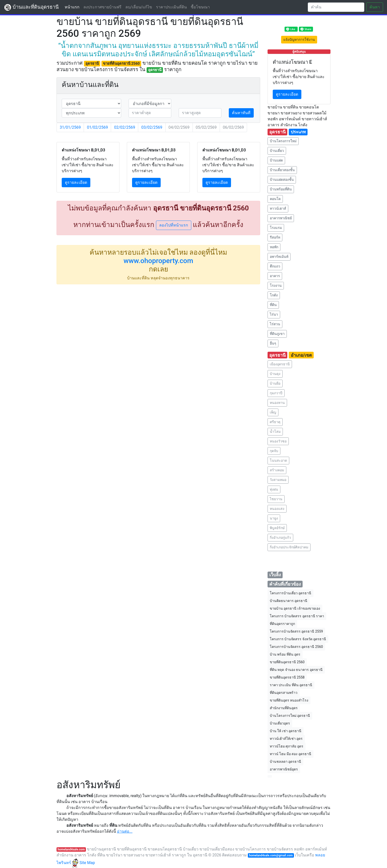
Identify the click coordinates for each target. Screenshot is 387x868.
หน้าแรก (73, 7)
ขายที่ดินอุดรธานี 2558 (287, 677)
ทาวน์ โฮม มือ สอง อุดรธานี (290, 754)
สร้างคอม (277, 470)
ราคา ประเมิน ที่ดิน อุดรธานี (291, 685)
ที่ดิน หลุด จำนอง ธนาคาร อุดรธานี (296, 670)
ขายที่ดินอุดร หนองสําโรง (289, 700)
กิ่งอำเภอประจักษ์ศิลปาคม (289, 547)
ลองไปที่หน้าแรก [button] (174, 225)
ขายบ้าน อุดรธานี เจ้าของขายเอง (295, 608)
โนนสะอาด (278, 460)
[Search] (336, 7)
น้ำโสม (275, 432)
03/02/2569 (152, 127)
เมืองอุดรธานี (280, 364)
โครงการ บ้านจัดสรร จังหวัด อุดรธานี (298, 639)
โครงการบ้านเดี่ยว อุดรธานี (290, 593)
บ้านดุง (275, 374)
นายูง (274, 518)
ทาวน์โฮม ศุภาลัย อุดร (287, 746)
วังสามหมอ (278, 480)
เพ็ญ (273, 412)
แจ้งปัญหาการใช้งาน (299, 40)
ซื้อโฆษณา (200, 7)
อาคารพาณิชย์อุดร (284, 769)
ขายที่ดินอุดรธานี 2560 (287, 662)
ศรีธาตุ (275, 422)
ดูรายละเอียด (76, 182)
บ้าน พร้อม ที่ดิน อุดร (285, 654)
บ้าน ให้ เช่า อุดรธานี (286, 731)
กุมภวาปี (276, 393)
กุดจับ (274, 451)
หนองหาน (277, 403)
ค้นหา (375, 7)
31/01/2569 (70, 127)
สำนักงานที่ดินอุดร (284, 708)
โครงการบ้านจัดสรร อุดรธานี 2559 (296, 631)
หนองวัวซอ (278, 441)
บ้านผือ (275, 383)
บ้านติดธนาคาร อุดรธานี (289, 601)
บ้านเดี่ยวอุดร (280, 723)
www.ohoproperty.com (158, 261)
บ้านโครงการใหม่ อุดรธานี (290, 716)
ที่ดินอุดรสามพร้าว (284, 693)
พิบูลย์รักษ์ (277, 528)
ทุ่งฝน (274, 489)
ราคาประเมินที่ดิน (171, 7)
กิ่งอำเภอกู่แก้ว (280, 537)
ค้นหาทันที (241, 113)
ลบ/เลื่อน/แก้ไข (139, 7)
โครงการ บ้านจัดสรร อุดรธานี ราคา (297, 616)
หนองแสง (277, 509)
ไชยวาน (276, 499)
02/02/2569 (125, 127)
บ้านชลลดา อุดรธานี (285, 762)
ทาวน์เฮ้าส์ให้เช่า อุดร (286, 739)
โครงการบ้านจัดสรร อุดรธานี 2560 (296, 647)
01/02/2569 (97, 127)
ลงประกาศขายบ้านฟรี (102, 7)
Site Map (87, 863)
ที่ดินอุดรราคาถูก (282, 624)
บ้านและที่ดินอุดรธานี (31, 7)
